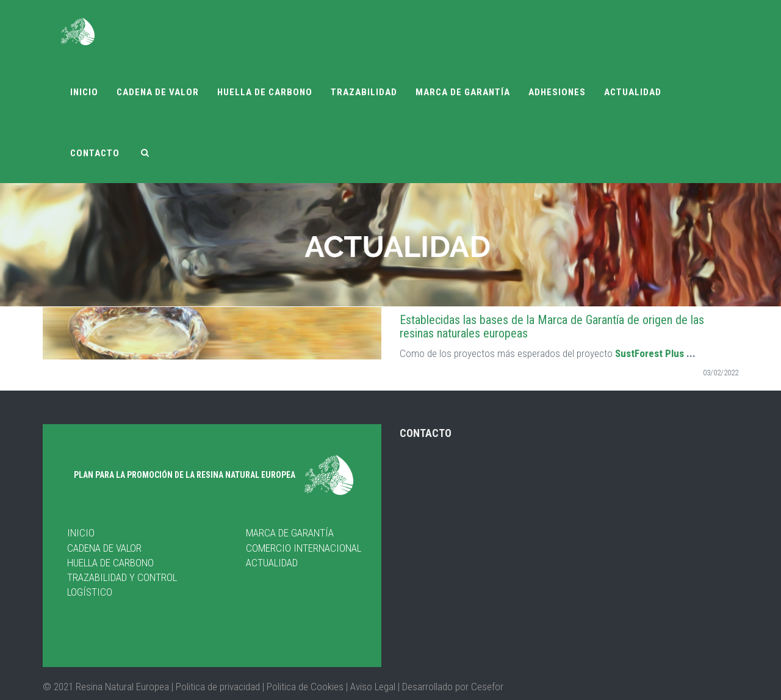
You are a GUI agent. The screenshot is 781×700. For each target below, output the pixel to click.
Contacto (95, 153)
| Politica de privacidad (217, 686)
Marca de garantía (463, 92)
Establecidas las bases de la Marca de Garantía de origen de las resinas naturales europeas (552, 327)
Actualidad (633, 92)
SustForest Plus (650, 353)
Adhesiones (557, 92)
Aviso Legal (373, 686)
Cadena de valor (158, 92)
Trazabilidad (364, 92)
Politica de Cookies (304, 686)
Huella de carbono (265, 92)
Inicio (84, 92)
